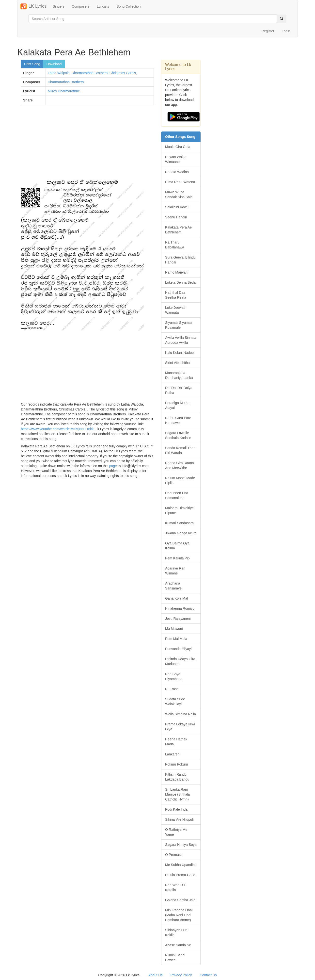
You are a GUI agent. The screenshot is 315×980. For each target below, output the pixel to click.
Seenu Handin (176, 217)
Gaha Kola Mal (177, 598)
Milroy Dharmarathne (64, 91)
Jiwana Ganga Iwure (181, 533)
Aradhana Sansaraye (173, 586)
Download (54, 64)
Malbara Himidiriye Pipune (179, 510)
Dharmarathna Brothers (90, 73)
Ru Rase (172, 689)
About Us (156, 975)
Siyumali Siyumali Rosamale (179, 325)
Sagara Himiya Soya (181, 845)
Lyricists (103, 6)
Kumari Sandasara (179, 523)
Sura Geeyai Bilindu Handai (180, 260)
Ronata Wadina (177, 172)
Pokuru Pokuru (177, 764)
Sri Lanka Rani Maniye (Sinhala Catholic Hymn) (177, 794)
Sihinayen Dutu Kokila (177, 932)
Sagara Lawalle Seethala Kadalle (178, 435)
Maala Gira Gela (178, 147)
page (113, 466)
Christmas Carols (123, 73)
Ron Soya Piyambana (174, 676)
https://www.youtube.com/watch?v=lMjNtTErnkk (57, 429)
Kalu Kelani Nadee (179, 353)
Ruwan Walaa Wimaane (176, 159)
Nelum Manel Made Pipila (180, 480)
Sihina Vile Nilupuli (179, 819)
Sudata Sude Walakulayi (175, 702)
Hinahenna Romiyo (180, 608)
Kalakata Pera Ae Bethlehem (178, 230)
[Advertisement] (87, 144)
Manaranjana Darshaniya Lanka (179, 375)
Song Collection (128, 6)
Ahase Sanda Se (178, 945)
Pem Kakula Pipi (178, 558)
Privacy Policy (181, 975)
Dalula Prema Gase (180, 875)
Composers (81, 6)
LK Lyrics (33, 6)
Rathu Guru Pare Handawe (178, 420)
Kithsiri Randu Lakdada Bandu (177, 777)
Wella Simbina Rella (181, 714)
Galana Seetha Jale (180, 900)
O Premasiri (174, 855)
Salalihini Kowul (177, 207)
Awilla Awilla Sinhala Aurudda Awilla (181, 340)
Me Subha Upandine (181, 865)
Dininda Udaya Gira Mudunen (180, 661)
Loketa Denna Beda (180, 282)
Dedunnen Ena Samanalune (177, 495)
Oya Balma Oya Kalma (177, 546)
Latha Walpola (59, 73)
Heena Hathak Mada (176, 742)
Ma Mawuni (174, 629)
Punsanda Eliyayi (178, 649)
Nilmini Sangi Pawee (175, 958)
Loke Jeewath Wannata (176, 310)
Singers (58, 6)
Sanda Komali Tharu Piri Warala (181, 450)
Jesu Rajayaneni (178, 619)
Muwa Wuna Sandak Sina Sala (179, 195)
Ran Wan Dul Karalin (175, 887)
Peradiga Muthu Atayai (177, 405)
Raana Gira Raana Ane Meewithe (180, 465)
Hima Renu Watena (180, 182)
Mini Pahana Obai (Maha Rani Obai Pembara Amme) (179, 915)
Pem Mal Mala (176, 639)
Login (286, 31)
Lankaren (172, 754)
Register (268, 31)
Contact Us (208, 975)
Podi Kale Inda (176, 809)
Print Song (32, 64)
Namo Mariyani (177, 272)
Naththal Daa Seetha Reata (176, 295)
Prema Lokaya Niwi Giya (180, 727)
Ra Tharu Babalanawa (175, 245)
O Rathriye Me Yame (176, 832)
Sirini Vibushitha (177, 363)
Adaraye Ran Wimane (175, 571)
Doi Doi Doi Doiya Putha (179, 390)
